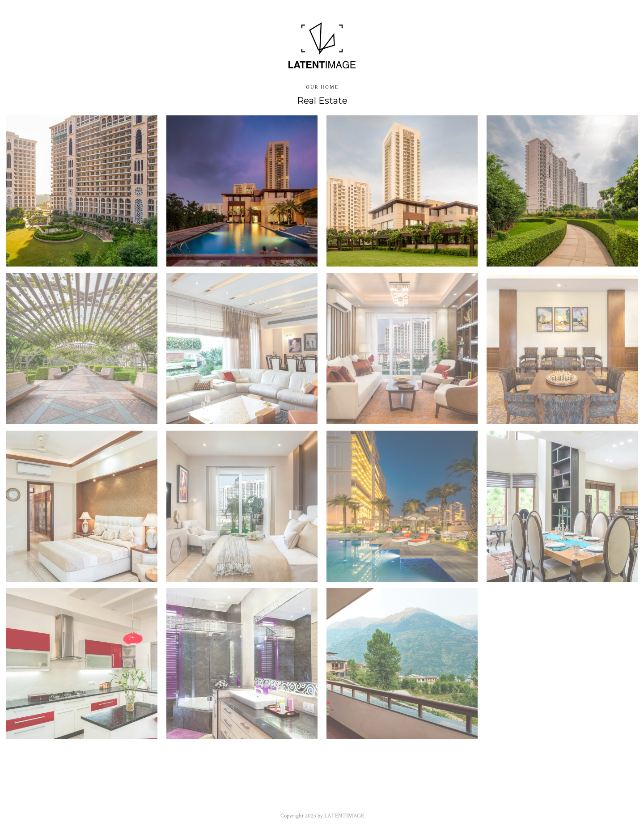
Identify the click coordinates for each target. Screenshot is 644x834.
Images (220, 41)
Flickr (279, 798)
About (386, 41)
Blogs (265, 41)
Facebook (190, 798)
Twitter (238, 798)
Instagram (418, 798)
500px (462, 798)
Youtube (322, 798)
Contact (428, 41)
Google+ (368, 798)
